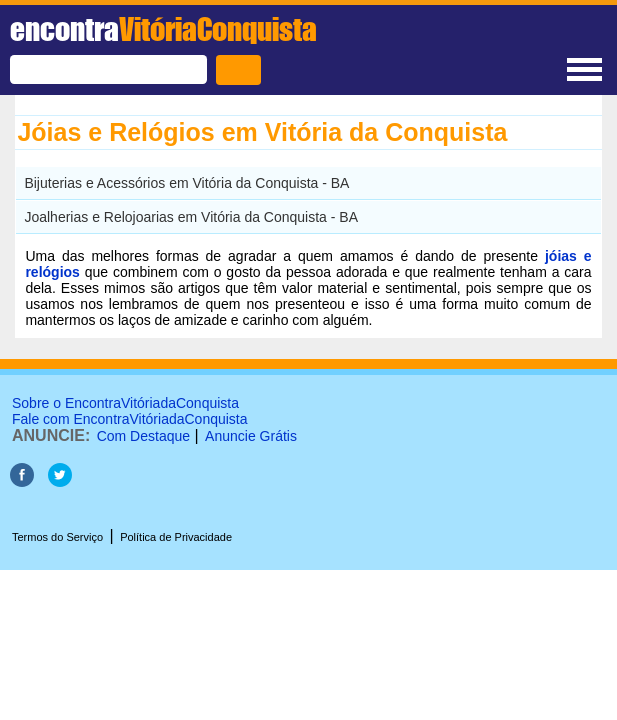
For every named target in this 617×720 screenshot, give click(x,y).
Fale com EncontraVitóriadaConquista (130, 419)
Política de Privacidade (176, 537)
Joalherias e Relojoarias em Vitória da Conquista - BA (191, 217)
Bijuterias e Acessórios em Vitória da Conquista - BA (186, 183)
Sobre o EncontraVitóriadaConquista (125, 403)
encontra (163, 29)
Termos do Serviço (57, 537)
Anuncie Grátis (251, 436)
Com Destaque (143, 436)
